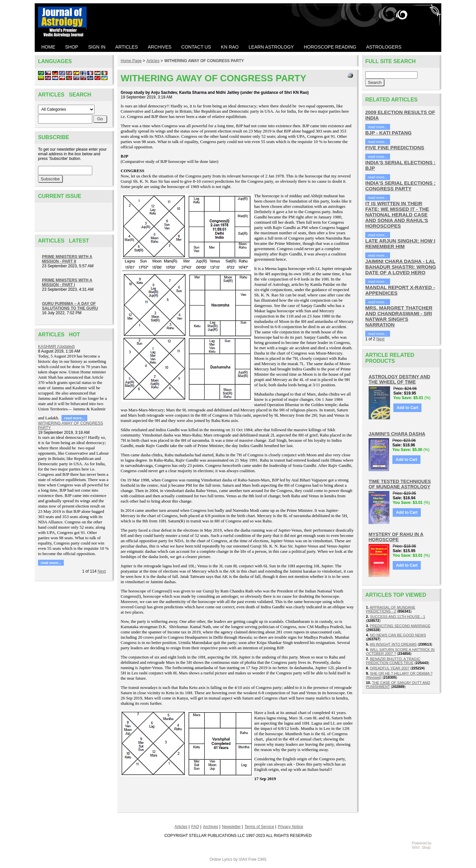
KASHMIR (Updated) (56, 347)
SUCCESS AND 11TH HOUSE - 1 (397, 617)
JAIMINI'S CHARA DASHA (397, 434)
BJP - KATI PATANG (388, 133)
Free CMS (257, 859)
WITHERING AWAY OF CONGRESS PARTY (204, 61)
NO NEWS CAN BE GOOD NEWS (398, 635)
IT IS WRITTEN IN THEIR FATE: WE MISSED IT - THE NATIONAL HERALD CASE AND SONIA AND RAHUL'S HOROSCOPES (397, 215)
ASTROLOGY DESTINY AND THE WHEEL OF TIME (399, 379)
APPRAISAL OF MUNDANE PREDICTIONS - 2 (391, 609)
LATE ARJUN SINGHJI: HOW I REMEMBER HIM (400, 244)
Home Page (131, 61)
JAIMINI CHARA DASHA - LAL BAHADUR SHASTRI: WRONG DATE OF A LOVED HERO (401, 267)
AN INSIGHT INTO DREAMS (393, 644)
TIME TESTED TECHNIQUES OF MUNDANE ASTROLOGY (400, 484)
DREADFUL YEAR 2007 (390, 668)
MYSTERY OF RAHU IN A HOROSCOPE (396, 537)
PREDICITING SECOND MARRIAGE (400, 626)
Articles (153, 61)
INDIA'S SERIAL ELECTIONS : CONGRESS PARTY (400, 186)
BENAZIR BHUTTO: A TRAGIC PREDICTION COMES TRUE (393, 661)
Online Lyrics (221, 859)
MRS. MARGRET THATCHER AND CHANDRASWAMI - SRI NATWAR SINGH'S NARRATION (399, 316)
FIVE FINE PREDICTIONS (395, 148)
